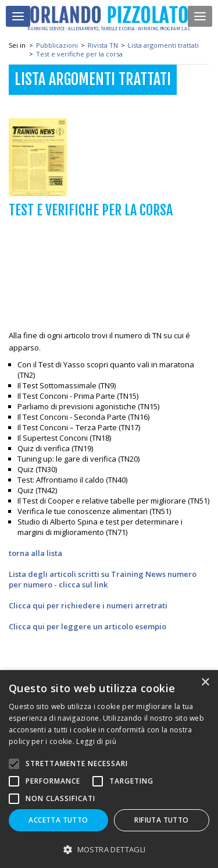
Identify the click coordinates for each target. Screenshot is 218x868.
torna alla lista (35, 553)
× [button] (205, 683)
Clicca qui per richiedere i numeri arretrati (88, 605)
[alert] (109, 769)
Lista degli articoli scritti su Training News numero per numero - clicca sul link (103, 579)
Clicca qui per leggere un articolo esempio (87, 626)
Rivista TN (103, 45)
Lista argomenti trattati (163, 45)
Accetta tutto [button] (58, 820)
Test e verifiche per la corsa (79, 54)
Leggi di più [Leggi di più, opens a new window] (96, 741)
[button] (109, 849)
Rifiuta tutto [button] (161, 820)
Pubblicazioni (57, 45)
